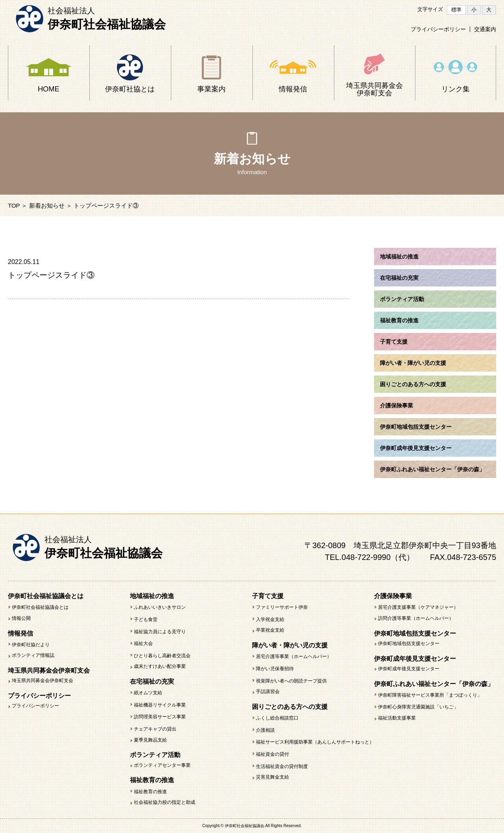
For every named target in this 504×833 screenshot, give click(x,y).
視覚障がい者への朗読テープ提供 (291, 681)
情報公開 (21, 618)
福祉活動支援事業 (397, 718)
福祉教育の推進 (150, 792)
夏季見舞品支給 (150, 740)
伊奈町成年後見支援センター (409, 669)
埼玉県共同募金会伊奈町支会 (43, 681)
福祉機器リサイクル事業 (160, 705)
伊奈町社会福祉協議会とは (40, 607)
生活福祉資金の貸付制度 (282, 766)
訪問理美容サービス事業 (160, 717)
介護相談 (265, 730)
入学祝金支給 (270, 619)
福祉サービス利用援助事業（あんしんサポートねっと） (315, 742)
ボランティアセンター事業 (162, 765)
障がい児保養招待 (275, 669)
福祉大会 (143, 643)
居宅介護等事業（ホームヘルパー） (294, 656)
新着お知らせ (47, 205)
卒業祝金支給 (270, 630)
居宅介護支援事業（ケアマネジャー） (418, 607)
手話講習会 (268, 692)
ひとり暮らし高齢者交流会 (162, 656)
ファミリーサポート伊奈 (282, 607)
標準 (456, 10)
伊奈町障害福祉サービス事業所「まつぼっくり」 (430, 695)
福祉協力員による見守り (160, 632)
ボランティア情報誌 (33, 655)
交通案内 (485, 29)
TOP (14, 205)
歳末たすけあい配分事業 (160, 666)
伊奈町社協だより (31, 645)
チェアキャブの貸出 (155, 729)
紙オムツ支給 (148, 693)
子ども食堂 (146, 619)
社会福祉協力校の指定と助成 (165, 802)
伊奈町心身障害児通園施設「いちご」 (418, 707)
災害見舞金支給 (272, 777)
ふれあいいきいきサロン (160, 607)
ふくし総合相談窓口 (277, 718)
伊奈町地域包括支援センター (409, 643)
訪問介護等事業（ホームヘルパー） (416, 618)
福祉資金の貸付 (272, 754)
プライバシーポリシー (438, 29)
